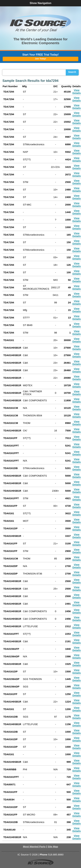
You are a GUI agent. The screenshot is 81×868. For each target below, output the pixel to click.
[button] (40, 23)
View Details (77, 92)
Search (72, 72)
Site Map (53, 846)
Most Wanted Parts (34, 846)
